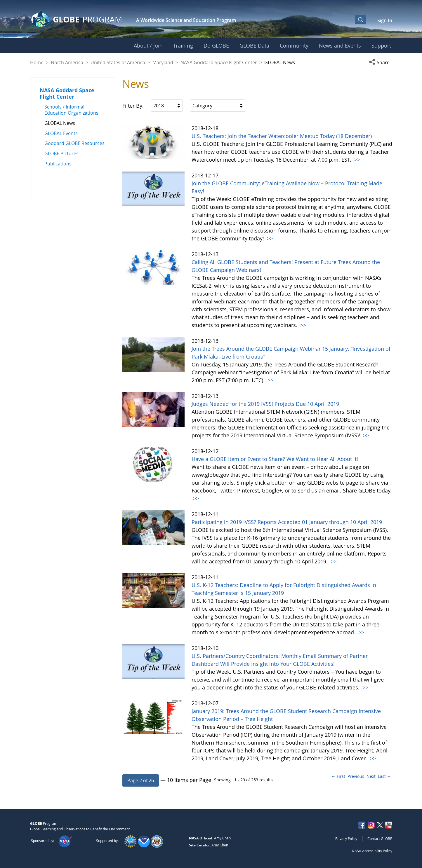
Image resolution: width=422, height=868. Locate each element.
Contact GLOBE (380, 839)
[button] (381, 62)
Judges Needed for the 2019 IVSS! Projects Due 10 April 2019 (265, 404)
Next (371, 776)
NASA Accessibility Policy (372, 851)
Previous (356, 776)
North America (67, 62)
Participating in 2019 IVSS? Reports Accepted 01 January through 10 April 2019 (287, 522)
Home (37, 62)
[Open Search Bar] (361, 20)
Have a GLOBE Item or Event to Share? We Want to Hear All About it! (275, 459)
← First (338, 776)
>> (356, 160)
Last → (384, 776)
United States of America (118, 62)
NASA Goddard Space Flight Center (219, 62)
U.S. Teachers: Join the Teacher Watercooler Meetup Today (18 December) (282, 136)
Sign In (385, 20)
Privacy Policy (346, 839)
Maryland (163, 62)
